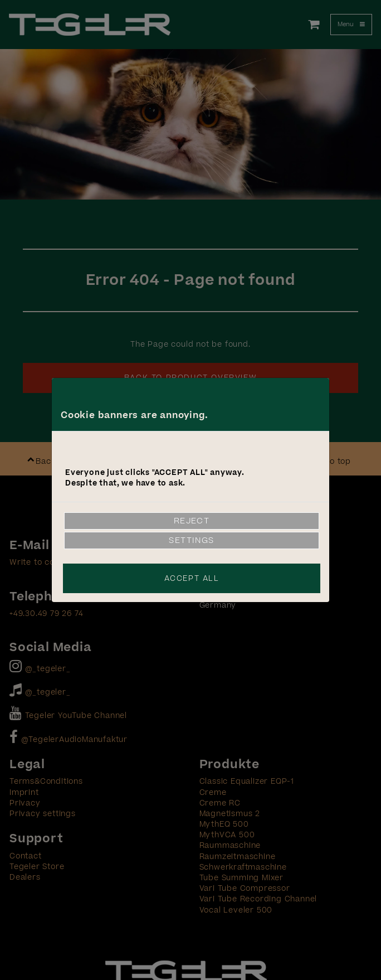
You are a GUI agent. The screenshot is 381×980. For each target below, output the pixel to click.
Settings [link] (192, 540)
